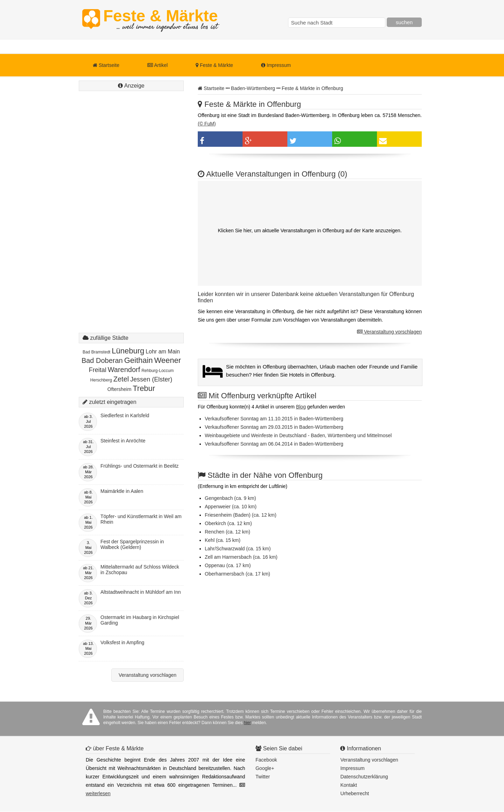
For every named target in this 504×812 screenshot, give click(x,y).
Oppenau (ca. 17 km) (228, 565)
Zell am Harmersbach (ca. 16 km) (241, 557)
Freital (98, 370)
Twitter (263, 777)
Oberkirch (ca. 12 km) (228, 523)
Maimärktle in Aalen (122, 491)
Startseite (106, 65)
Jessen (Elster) (151, 379)
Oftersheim (119, 389)
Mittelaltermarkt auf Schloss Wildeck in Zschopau (140, 570)
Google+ (265, 768)
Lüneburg (128, 351)
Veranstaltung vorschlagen (389, 332)
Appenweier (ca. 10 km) (231, 507)
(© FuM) (207, 124)
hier (247, 723)
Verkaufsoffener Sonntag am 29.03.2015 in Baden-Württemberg (274, 427)
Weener (167, 360)
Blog (301, 407)
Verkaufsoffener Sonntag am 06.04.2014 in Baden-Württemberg (274, 444)
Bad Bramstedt (96, 352)
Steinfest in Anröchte (123, 441)
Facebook (266, 760)
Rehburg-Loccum (157, 371)
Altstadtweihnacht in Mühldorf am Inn (141, 592)
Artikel (157, 65)
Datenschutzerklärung (364, 777)
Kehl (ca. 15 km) (223, 540)
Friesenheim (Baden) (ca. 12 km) (241, 515)
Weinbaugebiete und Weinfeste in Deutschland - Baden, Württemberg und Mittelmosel (298, 435)
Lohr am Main (163, 352)
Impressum (276, 65)
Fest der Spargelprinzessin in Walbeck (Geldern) (132, 544)
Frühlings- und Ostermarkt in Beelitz (139, 466)
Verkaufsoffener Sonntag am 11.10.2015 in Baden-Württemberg (274, 419)
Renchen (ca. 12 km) (227, 532)
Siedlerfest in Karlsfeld (125, 415)
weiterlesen (98, 793)
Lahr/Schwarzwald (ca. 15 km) (238, 549)
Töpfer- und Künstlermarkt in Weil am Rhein (141, 519)
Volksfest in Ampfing (122, 642)
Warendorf (124, 370)
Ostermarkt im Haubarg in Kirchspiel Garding (140, 620)
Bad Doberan (102, 360)
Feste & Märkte (160, 19)
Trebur (144, 388)
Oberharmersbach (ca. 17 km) (237, 574)
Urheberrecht (355, 793)
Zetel (121, 379)
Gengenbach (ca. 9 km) (230, 498)
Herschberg (101, 380)
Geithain (139, 360)
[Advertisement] (131, 219)
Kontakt (348, 785)
